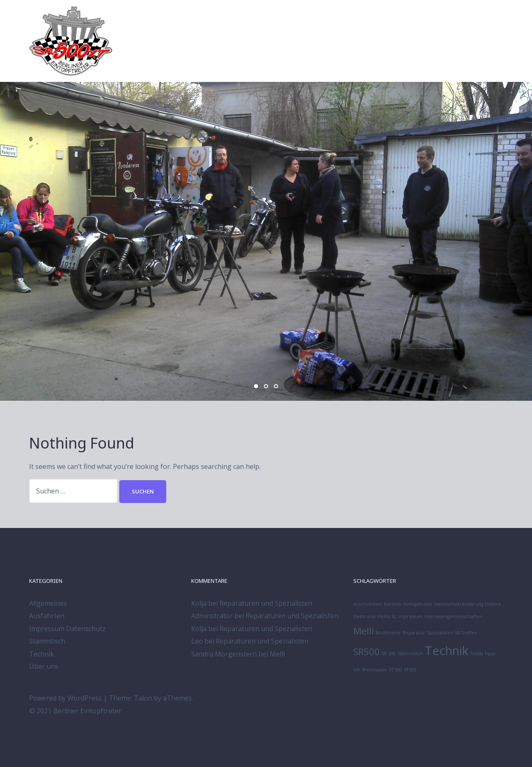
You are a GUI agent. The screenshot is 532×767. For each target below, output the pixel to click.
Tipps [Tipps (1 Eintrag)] (490, 654)
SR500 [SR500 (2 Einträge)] (367, 652)
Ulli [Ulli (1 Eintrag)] (357, 670)
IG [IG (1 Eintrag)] (394, 617)
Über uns (44, 666)
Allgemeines (48, 603)
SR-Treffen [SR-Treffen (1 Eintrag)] (466, 633)
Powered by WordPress (65, 698)
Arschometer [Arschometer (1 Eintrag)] (368, 604)
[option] (266, 241)
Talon (143, 698)
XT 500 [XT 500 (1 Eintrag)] (396, 670)
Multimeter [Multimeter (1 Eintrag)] (388, 633)
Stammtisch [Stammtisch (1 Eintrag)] (410, 654)
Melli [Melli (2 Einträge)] (364, 631)
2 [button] (266, 386)
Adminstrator (212, 616)
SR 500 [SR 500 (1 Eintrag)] (389, 654)
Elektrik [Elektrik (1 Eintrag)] (493, 604)
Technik (42, 654)
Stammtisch (47, 641)
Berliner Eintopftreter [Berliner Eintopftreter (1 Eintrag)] (408, 604)
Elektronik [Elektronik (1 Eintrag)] (365, 617)
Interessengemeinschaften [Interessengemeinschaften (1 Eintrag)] (453, 617)
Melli (277, 654)
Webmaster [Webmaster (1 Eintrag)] (375, 670)
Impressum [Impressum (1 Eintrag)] (410, 617)
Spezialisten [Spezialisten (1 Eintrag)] (440, 633)
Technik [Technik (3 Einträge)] (447, 651)
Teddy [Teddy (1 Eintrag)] (477, 654)
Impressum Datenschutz (67, 629)
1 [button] (256, 386)
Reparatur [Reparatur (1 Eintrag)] (414, 633)
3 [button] (276, 386)
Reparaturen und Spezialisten (266, 603)
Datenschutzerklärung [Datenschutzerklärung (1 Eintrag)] (459, 604)
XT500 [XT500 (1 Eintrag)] (410, 670)
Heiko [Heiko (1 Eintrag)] (384, 617)
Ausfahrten (47, 616)
